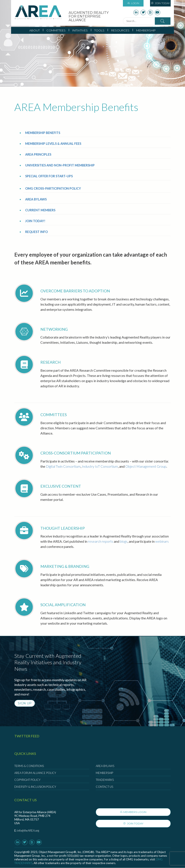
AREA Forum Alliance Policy (35, 773)
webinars (162, 541)
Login (133, 3)
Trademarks (105, 780)
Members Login (133, 812)
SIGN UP (25, 703)
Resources (120, 30)
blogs (124, 541)
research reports (101, 541)
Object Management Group (146, 466)
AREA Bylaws (105, 766)
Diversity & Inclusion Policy (35, 787)
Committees (56, 30)
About (35, 30)
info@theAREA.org (28, 831)
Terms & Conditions (29, 766)
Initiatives (80, 30)
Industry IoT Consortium (100, 466)
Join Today (160, 3)
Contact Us (104, 787)
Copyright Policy (27, 780)
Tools (99, 30)
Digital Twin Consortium (63, 466)
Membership (146, 30)
